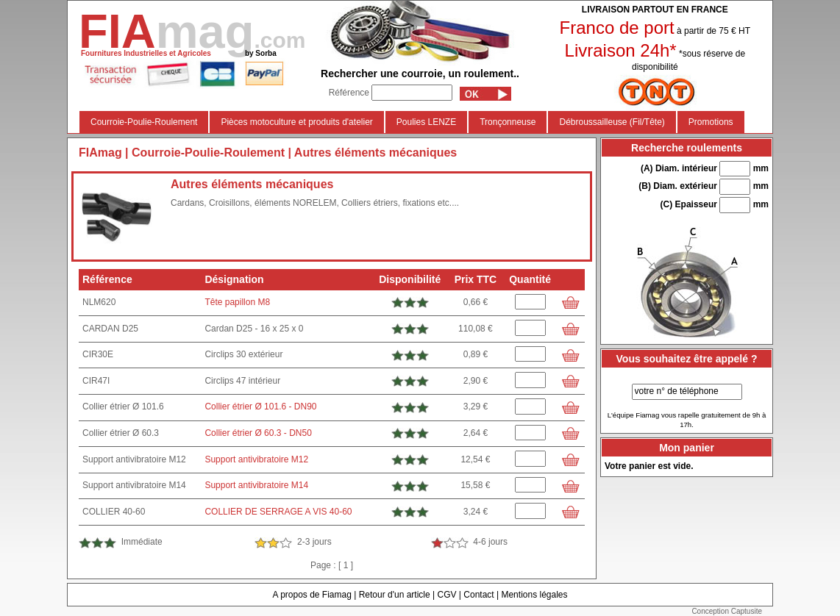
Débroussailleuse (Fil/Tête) (612, 122)
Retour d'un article (395, 595)
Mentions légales (534, 595)
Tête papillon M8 (237, 302)
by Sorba (261, 53)
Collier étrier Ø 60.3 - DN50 (258, 433)
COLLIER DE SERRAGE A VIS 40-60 (278, 512)
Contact (478, 595)
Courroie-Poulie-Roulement (144, 122)
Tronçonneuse (508, 122)
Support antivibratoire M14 (256, 485)
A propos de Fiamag (312, 595)
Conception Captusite (727, 611)
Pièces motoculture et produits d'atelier (296, 122)
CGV (446, 595)
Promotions (711, 122)
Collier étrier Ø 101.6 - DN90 (260, 407)
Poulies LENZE (426, 122)
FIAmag (100, 153)
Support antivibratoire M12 (256, 459)
